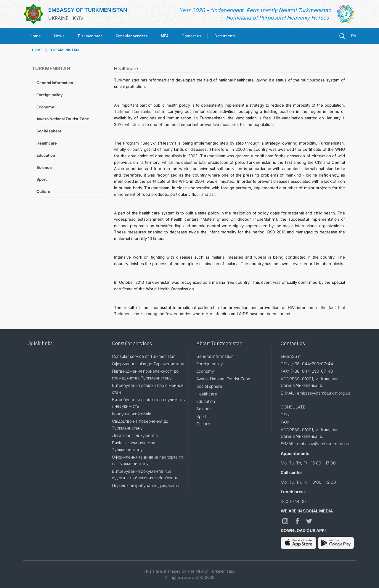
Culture (43, 191)
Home (35, 36)
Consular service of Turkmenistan (144, 356)
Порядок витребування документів (146, 485)
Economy (45, 107)
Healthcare (47, 143)
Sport (42, 179)
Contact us (191, 36)
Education (46, 155)
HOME (37, 50)
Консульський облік (131, 414)
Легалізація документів (135, 435)
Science (44, 167)
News (59, 36)
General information (55, 83)
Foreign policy (50, 95)
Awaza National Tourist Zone (63, 119)
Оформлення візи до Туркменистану (148, 364)
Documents (225, 36)
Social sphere (49, 131)
